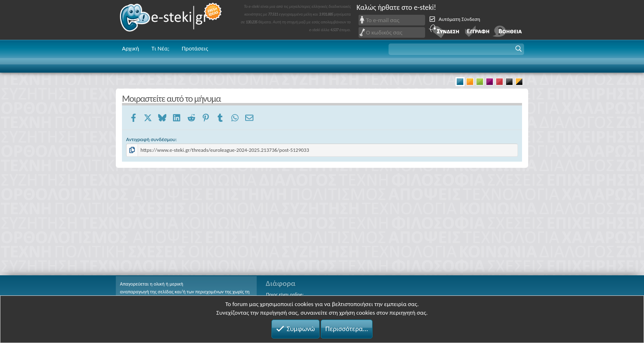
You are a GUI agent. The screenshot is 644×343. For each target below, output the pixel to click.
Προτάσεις (195, 48)
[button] (456, 49)
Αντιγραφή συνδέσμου (151, 139)
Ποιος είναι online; (285, 295)
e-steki (171, 20)
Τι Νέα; (161, 48)
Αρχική (131, 48)
